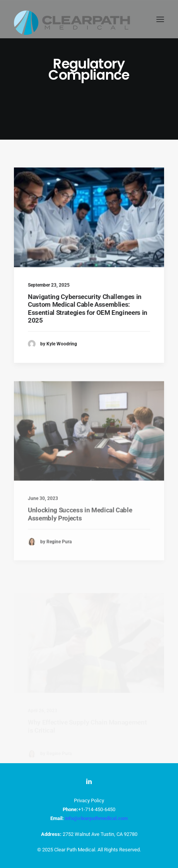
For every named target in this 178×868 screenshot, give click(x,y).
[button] (160, 19)
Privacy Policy (89, 801)
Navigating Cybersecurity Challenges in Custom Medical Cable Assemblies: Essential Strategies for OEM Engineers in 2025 (88, 308)
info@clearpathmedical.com (96, 818)
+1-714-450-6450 (97, 809)
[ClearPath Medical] (72, 19)
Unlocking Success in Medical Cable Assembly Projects (80, 533)
